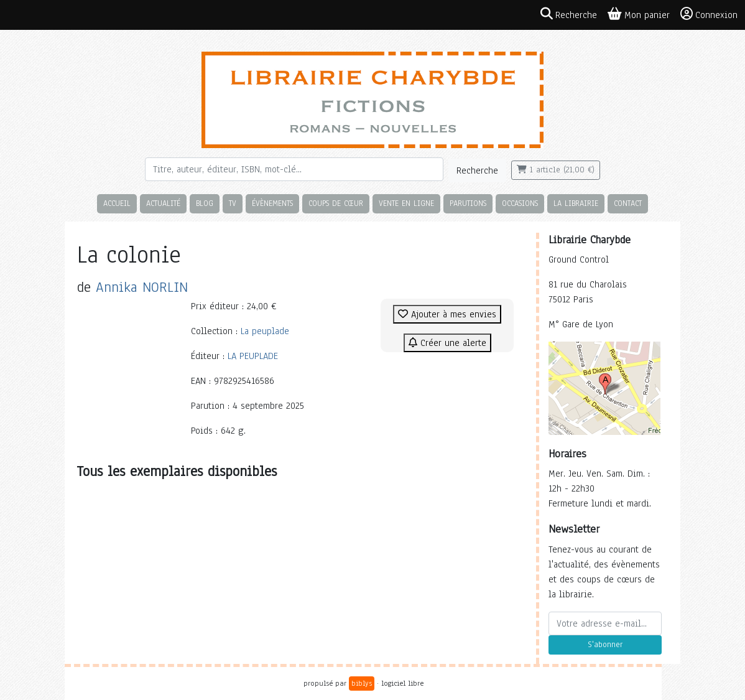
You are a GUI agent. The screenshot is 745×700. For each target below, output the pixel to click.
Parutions (468, 203)
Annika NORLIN (142, 287)
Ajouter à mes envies (447, 314)
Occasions (520, 203)
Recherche (477, 170)
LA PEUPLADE (253, 356)
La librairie (576, 203)
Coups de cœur (336, 203)
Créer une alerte (447, 343)
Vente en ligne (406, 203)
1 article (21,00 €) (556, 170)
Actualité (163, 203)
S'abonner (605, 645)
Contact (628, 203)
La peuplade (265, 331)
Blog (205, 203)
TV (233, 203)
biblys (362, 683)
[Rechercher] (294, 169)
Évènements (272, 203)
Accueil (117, 203)
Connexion (709, 14)
